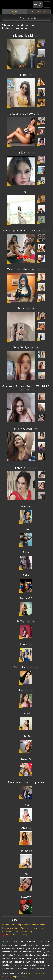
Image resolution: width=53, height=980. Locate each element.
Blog (19, 925)
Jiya (26, 690)
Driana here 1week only (26, 114)
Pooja (26, 644)
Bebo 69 (26, 736)
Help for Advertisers (11, 928)
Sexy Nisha (26, 667)
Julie (26, 529)
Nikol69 (26, 759)
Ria (26, 192)
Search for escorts (28, 18)
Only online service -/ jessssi (26, 782)
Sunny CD (26, 598)
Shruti (26, 75)
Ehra (26, 805)
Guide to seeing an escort (32, 928)
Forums (5, 925)
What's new (39, 12)
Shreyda (26, 713)
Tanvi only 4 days (26, 269)
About (13, 925)
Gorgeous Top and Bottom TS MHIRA (26, 388)
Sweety (26, 897)
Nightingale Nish (26, 36)
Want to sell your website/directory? (18, 932)
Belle (26, 575)
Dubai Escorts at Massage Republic (13, 5)
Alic (26, 507)
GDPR (12, 977)
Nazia (26, 308)
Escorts (14, 12)
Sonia (26, 828)
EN (38, 4)
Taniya (26, 153)
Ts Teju (26, 621)
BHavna (26, 468)
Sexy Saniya (26, 347)
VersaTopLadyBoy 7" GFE (26, 231)
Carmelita (26, 851)
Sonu (26, 874)
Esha (26, 552)
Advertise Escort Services (33, 925)
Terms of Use (32, 973)
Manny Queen (26, 429)
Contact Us (21, 977)
